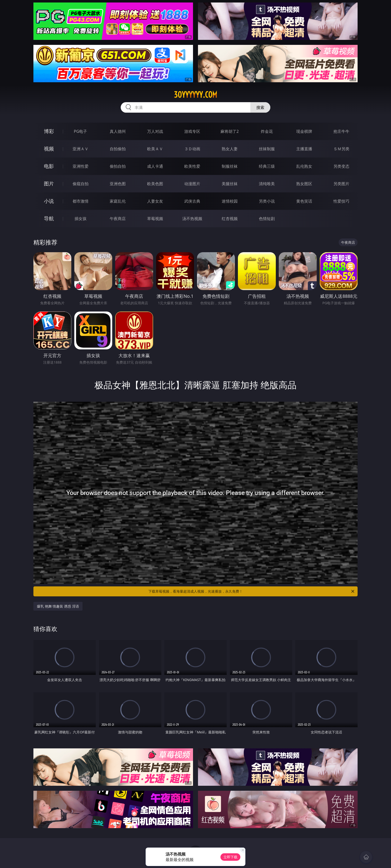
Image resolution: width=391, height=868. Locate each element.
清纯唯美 (267, 184)
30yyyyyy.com (195, 95)
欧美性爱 (192, 166)
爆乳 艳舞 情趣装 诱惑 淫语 (58, 606)
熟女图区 (304, 184)
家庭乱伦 (118, 201)
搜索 (260, 107)
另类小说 (267, 201)
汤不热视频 (192, 219)
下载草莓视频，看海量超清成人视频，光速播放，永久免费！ (252, 591)
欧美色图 (155, 184)
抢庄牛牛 (341, 131)
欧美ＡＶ (155, 149)
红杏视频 (230, 219)
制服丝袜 (230, 166)
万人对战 (155, 131)
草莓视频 (155, 219)
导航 (49, 218)
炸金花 (267, 131)
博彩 (49, 131)
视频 (49, 149)
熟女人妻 (230, 149)
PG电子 (80, 131)
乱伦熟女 (304, 166)
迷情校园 (230, 201)
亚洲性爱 (81, 166)
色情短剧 (267, 219)
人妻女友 (155, 201)
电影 (49, 166)
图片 (49, 184)
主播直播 (304, 149)
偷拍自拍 (118, 166)
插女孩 (81, 219)
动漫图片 (192, 184)
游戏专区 (192, 131)
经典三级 (267, 166)
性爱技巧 (341, 201)
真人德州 (118, 131)
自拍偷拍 (118, 149)
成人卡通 (155, 166)
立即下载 (230, 857)
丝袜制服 (267, 149)
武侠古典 (192, 201)
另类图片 (341, 184)
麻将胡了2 (230, 131)
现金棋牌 (304, 131)
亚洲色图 (118, 184)
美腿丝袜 (230, 184)
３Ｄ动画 (192, 149)
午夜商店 (118, 219)
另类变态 (341, 166)
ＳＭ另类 (341, 149)
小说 (49, 201)
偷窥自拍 (81, 184)
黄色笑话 (304, 201)
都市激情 (81, 201)
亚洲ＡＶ (81, 149)
